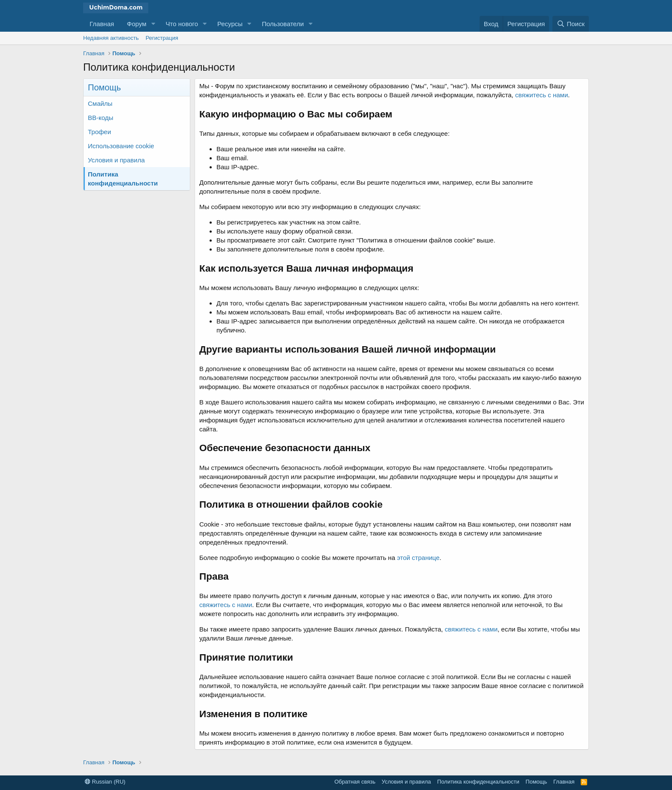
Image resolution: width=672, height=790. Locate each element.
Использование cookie (121, 146)
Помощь (536, 782)
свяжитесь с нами (541, 95)
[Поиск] (571, 24)
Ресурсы (230, 24)
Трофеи (99, 132)
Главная (102, 24)
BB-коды (100, 118)
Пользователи (283, 24)
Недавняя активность (111, 38)
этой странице (418, 558)
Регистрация (162, 38)
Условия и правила (116, 160)
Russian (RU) (105, 782)
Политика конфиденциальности (123, 179)
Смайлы (100, 103)
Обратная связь (355, 782)
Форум (137, 24)
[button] (153, 24)
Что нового (182, 24)
